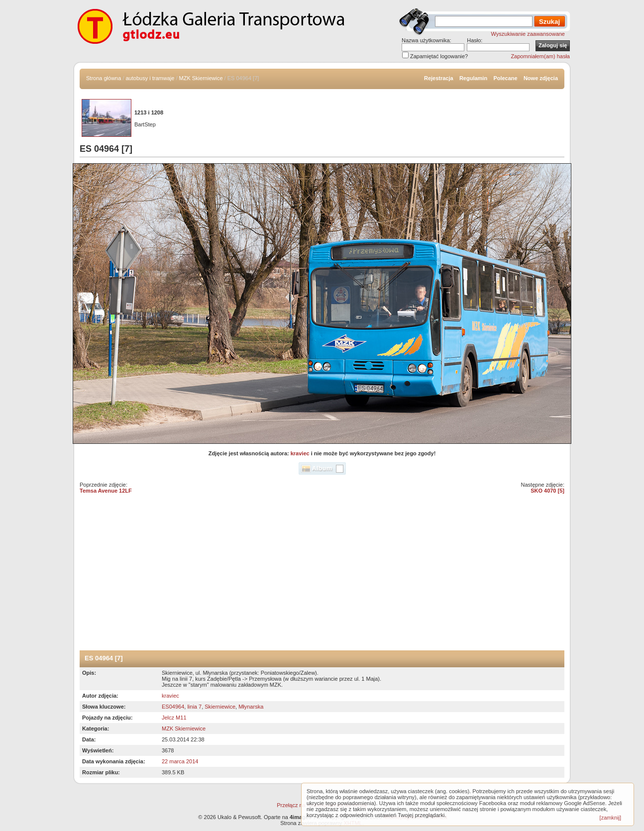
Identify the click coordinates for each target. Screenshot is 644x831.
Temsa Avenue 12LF (106, 491)
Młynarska (251, 707)
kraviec (300, 453)
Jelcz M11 (174, 718)
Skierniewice (220, 707)
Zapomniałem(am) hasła (540, 56)
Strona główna (104, 78)
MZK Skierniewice (201, 78)
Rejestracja (439, 78)
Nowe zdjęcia (541, 78)
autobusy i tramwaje (150, 78)
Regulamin (473, 78)
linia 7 (194, 707)
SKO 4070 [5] (547, 491)
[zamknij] (610, 818)
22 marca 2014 (180, 761)
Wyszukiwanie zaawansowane (528, 34)
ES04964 (173, 707)
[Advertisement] (322, 576)
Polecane (505, 78)
